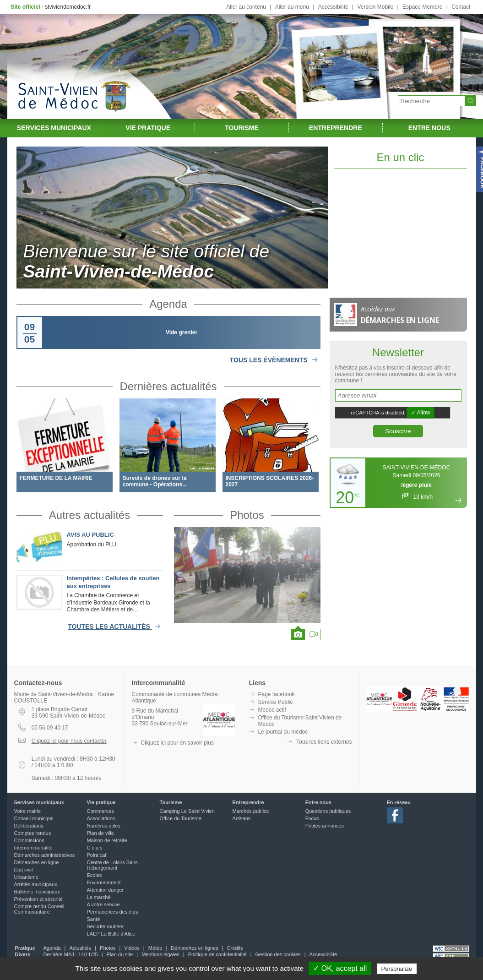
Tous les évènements (275, 360)
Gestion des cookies (278, 954)
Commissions (29, 840)
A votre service (103, 904)
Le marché (99, 897)
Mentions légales (160, 954)
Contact (461, 7)
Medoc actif (272, 710)
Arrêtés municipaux (36, 884)
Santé (94, 919)
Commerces (100, 811)
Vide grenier (182, 332)
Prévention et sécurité (38, 899)
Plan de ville (100, 833)
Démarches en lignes (194, 948)
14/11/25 (88, 954)
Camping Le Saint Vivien (187, 811)
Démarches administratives (45, 855)
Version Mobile (375, 7)
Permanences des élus (113, 912)
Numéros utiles (104, 826)
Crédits (235, 948)
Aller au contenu (246, 7)
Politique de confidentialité (217, 954)
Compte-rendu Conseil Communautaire (39, 909)
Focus (312, 818)
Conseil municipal (34, 818)
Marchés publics (251, 811)
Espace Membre (422, 7)
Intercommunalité (33, 848)
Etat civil (24, 870)
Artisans (242, 818)
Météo (155, 948)
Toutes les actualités (115, 626)
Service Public (276, 702)
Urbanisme (26, 877)
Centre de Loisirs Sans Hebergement (112, 865)
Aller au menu (292, 7)
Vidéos (132, 948)
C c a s (95, 848)
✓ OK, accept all (340, 968)
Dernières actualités (168, 386)
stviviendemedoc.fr (68, 7)
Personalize (397, 969)
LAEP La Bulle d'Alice (111, 934)
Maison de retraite (107, 840)
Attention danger (106, 890)
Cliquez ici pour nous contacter (69, 741)
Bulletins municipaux (37, 892)
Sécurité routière (106, 926)
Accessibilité (333, 7)
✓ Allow (420, 413)
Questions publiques (328, 811)
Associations (101, 818)
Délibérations (29, 826)
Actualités (80, 948)
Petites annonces (325, 826)
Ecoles (95, 875)
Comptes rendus (33, 833)
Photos (247, 515)
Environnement (104, 882)
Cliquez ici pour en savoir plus (177, 743)
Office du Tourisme (181, 818)
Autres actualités (90, 515)
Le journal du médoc (283, 732)
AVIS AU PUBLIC (90, 535)
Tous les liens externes (324, 742)
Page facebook (277, 694)
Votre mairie (28, 811)
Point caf (97, 855)
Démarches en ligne (37, 862)
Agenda (168, 304)
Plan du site (120, 954)
